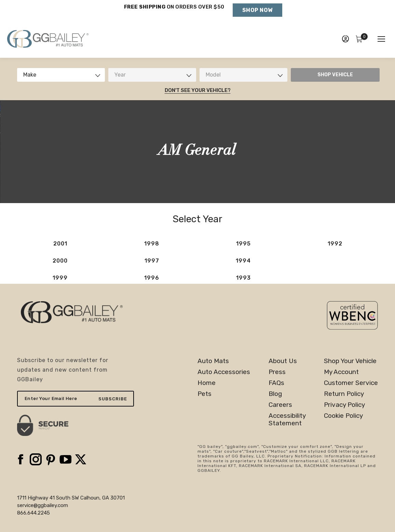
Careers (280, 405)
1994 (243, 261)
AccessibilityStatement (287, 420)
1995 (243, 244)
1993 (243, 278)
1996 (152, 278)
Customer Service (351, 383)
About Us (283, 361)
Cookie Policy (343, 416)
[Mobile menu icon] (381, 39)
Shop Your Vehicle (350, 361)
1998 (152, 244)
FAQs (276, 383)
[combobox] (61, 75)
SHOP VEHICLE (335, 75)
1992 (335, 244)
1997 (152, 261)
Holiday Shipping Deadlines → (174, 14)
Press (277, 372)
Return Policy (344, 394)
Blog (275, 394)
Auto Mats (213, 361)
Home (207, 383)
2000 (60, 261)
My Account (341, 372)
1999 (60, 278)
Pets (205, 394)
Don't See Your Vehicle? (198, 90)
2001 (60, 244)
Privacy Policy (344, 405)
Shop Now (257, 10)
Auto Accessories (224, 372)
